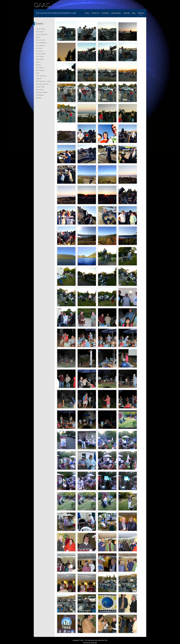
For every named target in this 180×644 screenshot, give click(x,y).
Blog (134, 13)
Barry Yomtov (40, 40)
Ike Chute (39, 48)
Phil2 (38, 73)
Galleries (141, 13)
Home (87, 13)
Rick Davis (40, 90)
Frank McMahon (41, 43)
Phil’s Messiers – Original (42, 77)
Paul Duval (40, 68)
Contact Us (95, 13)
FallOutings (40, 95)
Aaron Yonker (41, 29)
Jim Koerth (40, 51)
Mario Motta (40, 59)
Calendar (127, 13)
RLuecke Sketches (42, 84)
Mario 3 (39, 62)
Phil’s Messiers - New (43, 81)
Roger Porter (40, 87)
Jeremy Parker (41, 54)
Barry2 (38, 37)
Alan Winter (40, 32)
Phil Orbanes (40, 70)
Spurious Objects (42, 92)
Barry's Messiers (42, 34)
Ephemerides (116, 13)
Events (39, 98)
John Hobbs (40, 57)
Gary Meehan (41, 45)
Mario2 (38, 65)
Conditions (105, 13)
